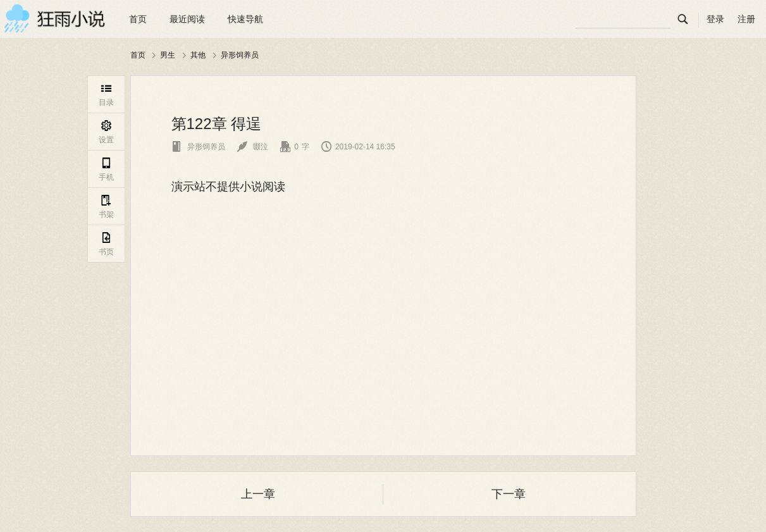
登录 (715, 19)
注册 (746, 19)
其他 (198, 55)
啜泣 (253, 147)
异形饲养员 (240, 55)
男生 (168, 55)
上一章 (258, 494)
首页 (138, 19)
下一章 (509, 494)
